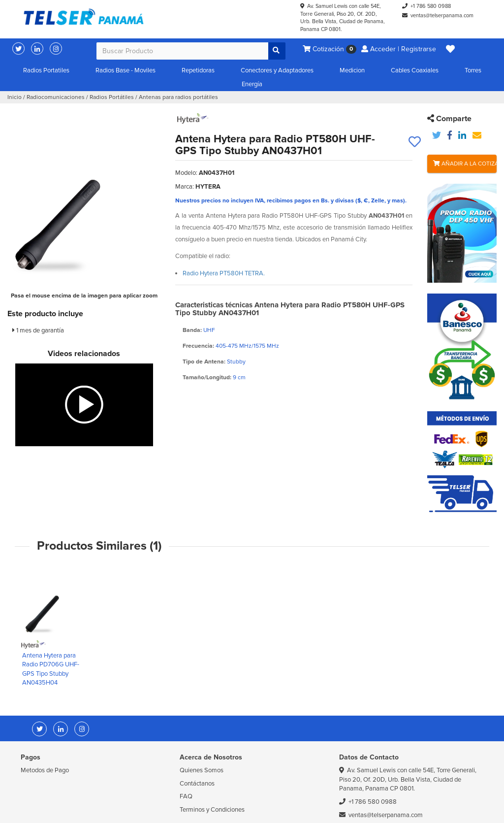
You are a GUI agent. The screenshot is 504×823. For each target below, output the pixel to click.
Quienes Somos (202, 770)
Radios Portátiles (112, 97)
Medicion (352, 70)
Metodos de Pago (45, 770)
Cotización (330, 49)
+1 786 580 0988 (431, 6)
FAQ (186, 796)
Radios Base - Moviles (126, 70)
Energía (252, 84)
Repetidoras (198, 70)
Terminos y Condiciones (212, 810)
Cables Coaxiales (415, 70)
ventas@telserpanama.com (442, 16)
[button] (450, 49)
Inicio (15, 97)
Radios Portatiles (46, 70)
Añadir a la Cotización (465, 164)
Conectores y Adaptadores (277, 70)
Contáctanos (197, 784)
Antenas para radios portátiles (178, 97)
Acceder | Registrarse (399, 49)
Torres (473, 70)
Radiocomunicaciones (56, 97)
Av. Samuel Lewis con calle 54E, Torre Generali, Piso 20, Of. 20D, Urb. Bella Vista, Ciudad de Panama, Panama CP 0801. (408, 779)
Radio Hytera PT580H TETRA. (224, 273)
